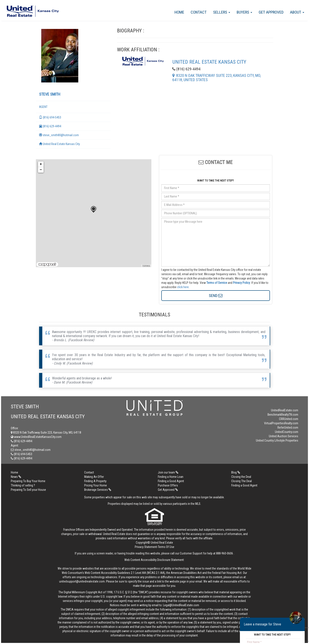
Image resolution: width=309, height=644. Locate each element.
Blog (236, 472)
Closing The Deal (242, 481)
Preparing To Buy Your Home (28, 481)
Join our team (168, 472)
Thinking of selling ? (23, 485)
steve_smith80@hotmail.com (59, 135)
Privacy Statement (146, 547)
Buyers (244, 12)
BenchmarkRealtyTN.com (283, 415)
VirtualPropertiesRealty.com (281, 423)
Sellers (222, 12)
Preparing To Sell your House (28, 490)
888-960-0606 (225, 553)
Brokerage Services (98, 490)
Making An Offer (94, 477)
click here (183, 287)
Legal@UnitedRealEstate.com (181, 605)
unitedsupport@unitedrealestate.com (82, 581)
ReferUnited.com (288, 428)
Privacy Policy (242, 283)
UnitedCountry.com (287, 432)
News (16, 477)
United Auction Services (284, 436)
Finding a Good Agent (171, 481)
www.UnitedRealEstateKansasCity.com (36, 437)
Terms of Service (217, 283)
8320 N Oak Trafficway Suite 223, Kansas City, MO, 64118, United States (217, 78)
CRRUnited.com (289, 419)
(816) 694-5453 (50, 117)
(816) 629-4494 (50, 126)
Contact (199, 12)
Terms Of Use (166, 547)
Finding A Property (95, 481)
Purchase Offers (168, 485)
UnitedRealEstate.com (285, 410)
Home (179, 12)
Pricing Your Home (96, 485)
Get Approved (271, 12)
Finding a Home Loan (171, 477)
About (297, 12)
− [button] (41, 170)
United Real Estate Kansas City (59, 144)
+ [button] (41, 164)
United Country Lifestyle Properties (277, 440)
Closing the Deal (241, 477)
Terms (146, 266)
